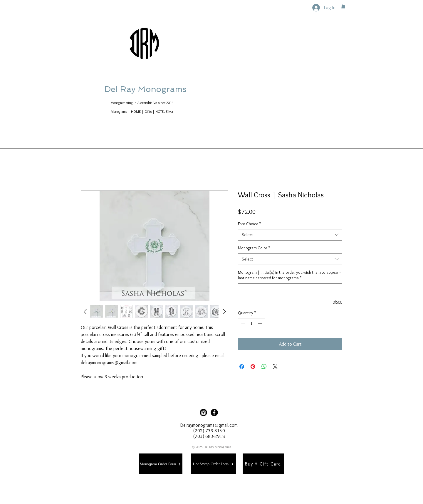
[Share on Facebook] (242, 367)
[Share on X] (275, 367)
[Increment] (260, 324)
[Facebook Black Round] (214, 413)
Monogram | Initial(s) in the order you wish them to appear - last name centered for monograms (289, 275)
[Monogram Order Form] (161, 464)
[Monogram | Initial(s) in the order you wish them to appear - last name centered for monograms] (290, 290)
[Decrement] (242, 324)
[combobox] (290, 235)
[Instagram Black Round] (203, 413)
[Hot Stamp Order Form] (213, 464)
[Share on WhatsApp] (264, 367)
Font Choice (249, 224)
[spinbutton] (251, 324)
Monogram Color (254, 248)
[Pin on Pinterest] (253, 367)
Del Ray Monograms (164, 89)
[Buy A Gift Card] (263, 464)
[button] (343, 6)
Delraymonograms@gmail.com (209, 425)
